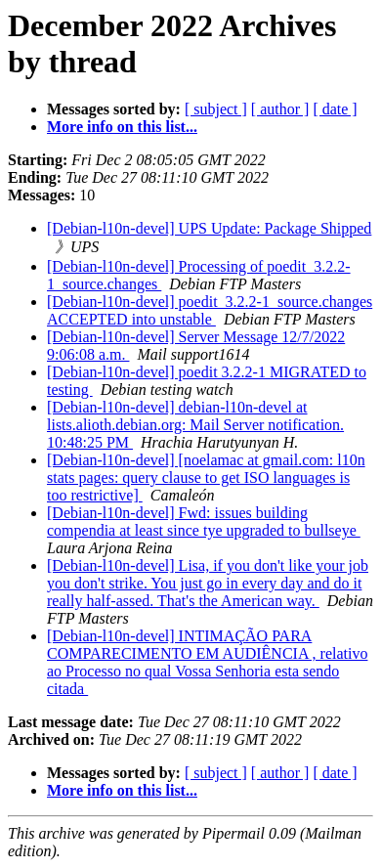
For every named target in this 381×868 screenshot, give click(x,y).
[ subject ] (216, 109)
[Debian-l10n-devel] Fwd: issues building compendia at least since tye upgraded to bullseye (204, 521)
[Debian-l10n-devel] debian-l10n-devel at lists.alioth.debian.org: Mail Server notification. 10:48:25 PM (195, 425)
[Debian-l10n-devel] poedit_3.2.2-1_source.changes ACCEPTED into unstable (210, 310)
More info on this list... (122, 127)
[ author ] (280, 109)
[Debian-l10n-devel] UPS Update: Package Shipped (209, 228)
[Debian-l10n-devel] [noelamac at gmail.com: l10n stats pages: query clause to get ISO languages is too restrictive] (206, 477)
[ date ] (335, 109)
